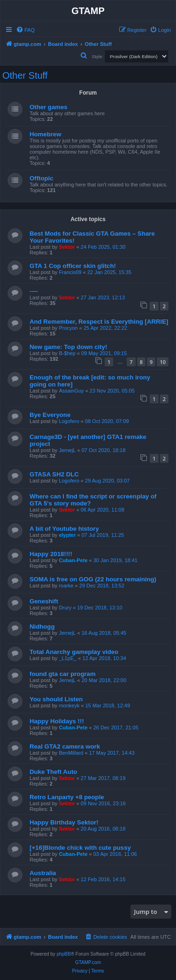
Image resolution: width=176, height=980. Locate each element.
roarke (66, 586)
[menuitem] (25, 30)
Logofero (69, 421)
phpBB (64, 954)
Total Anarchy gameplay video (74, 652)
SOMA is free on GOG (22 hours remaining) (93, 579)
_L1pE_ (68, 658)
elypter (67, 535)
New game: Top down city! (68, 347)
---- (34, 291)
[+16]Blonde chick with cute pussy (80, 848)
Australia (43, 873)
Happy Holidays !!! (57, 721)
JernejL (67, 450)
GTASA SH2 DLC (54, 474)
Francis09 (70, 272)
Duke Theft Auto (53, 772)
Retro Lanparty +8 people (67, 797)
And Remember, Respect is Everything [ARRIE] (99, 322)
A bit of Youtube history (64, 529)
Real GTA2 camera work (65, 746)
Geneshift (44, 601)
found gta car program (63, 674)
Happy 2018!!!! (51, 554)
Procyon (68, 328)
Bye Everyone (50, 415)
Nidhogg (42, 627)
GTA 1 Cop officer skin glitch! (73, 266)
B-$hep (67, 353)
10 (163, 362)
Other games (49, 107)
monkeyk (69, 705)
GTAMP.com (88, 962)
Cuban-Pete (73, 560)
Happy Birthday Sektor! (64, 822)
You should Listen (56, 699)
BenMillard (71, 753)
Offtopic (42, 178)
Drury (65, 608)
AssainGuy (71, 391)
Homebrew (45, 134)
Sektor (67, 247)
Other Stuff (25, 75)
